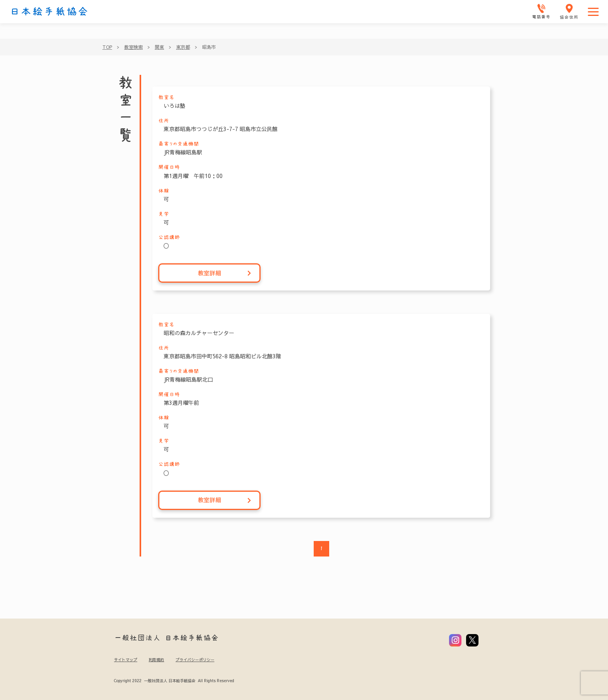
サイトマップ (126, 660)
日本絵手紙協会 (49, 12)
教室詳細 (225, 273)
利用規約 (156, 660)
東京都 (183, 47)
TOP (107, 47)
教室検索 (133, 47)
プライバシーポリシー (195, 660)
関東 (159, 47)
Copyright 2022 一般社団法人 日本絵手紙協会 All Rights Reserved (174, 681)
